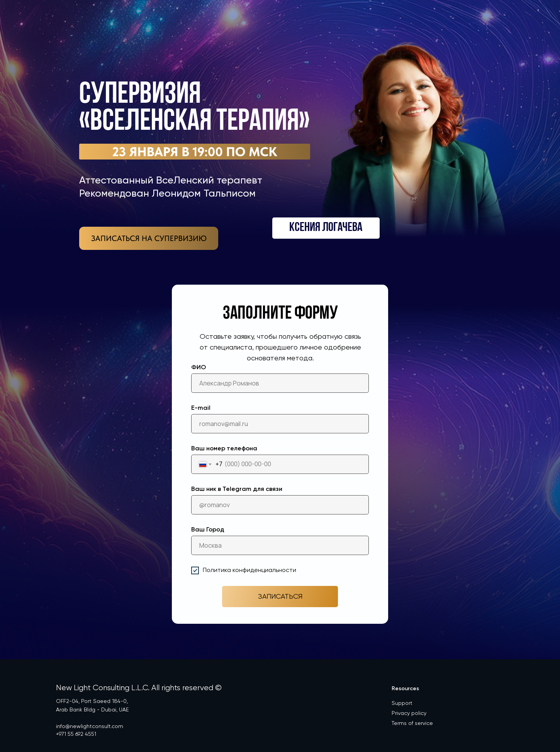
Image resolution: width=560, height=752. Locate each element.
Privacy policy (409, 713)
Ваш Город (208, 530)
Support (402, 703)
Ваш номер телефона (224, 449)
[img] (149, 238)
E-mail (201, 408)
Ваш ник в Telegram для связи (237, 489)
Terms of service (412, 723)
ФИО (199, 368)
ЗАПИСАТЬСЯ (280, 597)
